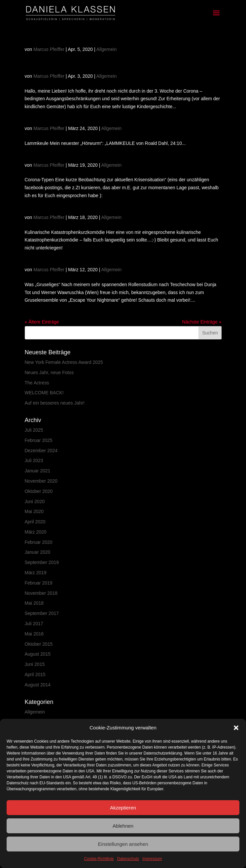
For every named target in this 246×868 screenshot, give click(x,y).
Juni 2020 (35, 501)
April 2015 (35, 674)
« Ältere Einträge (42, 322)
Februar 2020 (39, 542)
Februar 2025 (39, 440)
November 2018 (41, 593)
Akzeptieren (123, 808)
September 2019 (42, 562)
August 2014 (38, 685)
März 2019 (36, 573)
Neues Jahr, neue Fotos (49, 372)
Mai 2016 (34, 634)
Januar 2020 (38, 552)
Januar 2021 (38, 471)
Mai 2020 (34, 511)
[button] (236, 728)
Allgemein (106, 49)
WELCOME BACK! (44, 393)
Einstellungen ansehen (123, 844)
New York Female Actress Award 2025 (64, 362)
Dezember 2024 (41, 451)
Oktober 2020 (39, 491)
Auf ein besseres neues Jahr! (55, 403)
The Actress (37, 383)
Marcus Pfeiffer (49, 49)
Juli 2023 (34, 460)
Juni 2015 (35, 664)
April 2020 (35, 522)
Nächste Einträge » (202, 322)
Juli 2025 (34, 430)
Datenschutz (128, 859)
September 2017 (42, 613)
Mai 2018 (34, 603)
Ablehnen (123, 826)
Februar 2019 (39, 583)
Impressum (152, 859)
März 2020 (36, 532)
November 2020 (41, 481)
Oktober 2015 (39, 644)
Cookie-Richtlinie (99, 859)
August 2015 (38, 654)
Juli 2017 (34, 624)
